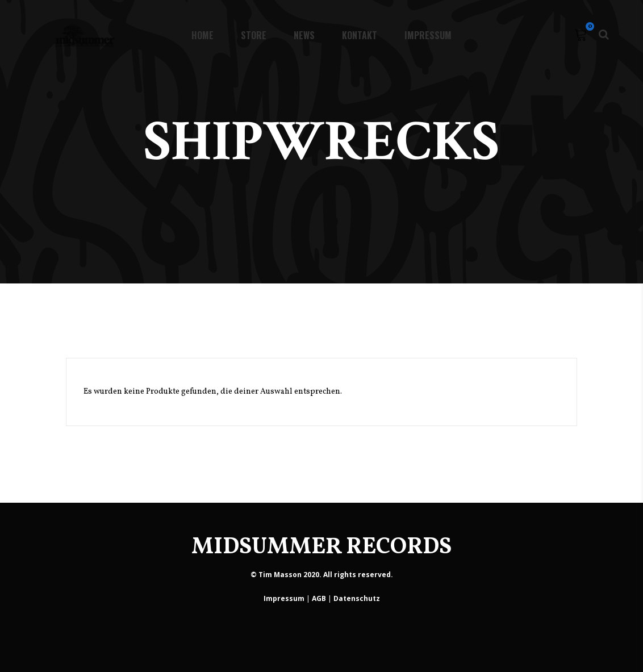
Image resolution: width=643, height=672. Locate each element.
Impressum (284, 598)
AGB (319, 598)
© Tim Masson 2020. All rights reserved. (322, 575)
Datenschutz (357, 598)
